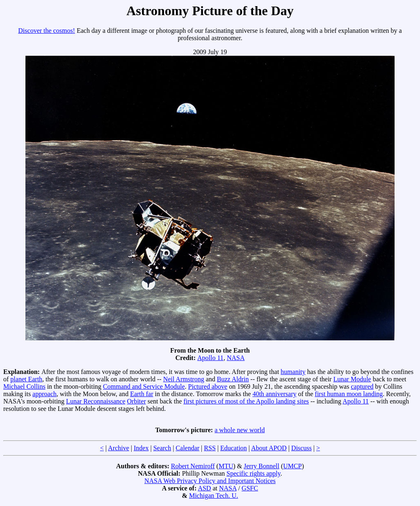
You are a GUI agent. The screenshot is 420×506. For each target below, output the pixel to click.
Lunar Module (352, 379)
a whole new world (240, 430)
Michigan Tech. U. (213, 496)
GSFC (250, 488)
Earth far (142, 394)
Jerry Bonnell (261, 466)
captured (362, 386)
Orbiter (137, 401)
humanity (293, 372)
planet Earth (26, 379)
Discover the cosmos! (47, 31)
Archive (119, 448)
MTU (226, 466)
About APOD (269, 448)
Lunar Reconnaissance (96, 401)
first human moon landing (349, 394)
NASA (236, 358)
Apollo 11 (210, 358)
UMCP (292, 466)
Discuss (301, 448)
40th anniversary (275, 394)
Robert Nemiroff (193, 466)
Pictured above (208, 386)
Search (162, 448)
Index (141, 448)
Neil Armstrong (184, 379)
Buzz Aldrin (233, 379)
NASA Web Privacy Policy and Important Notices (210, 481)
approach (45, 394)
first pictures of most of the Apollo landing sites (246, 401)
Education (234, 448)
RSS (210, 448)
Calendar (187, 448)
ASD (204, 488)
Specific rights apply (253, 473)
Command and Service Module (144, 386)
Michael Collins (24, 386)
